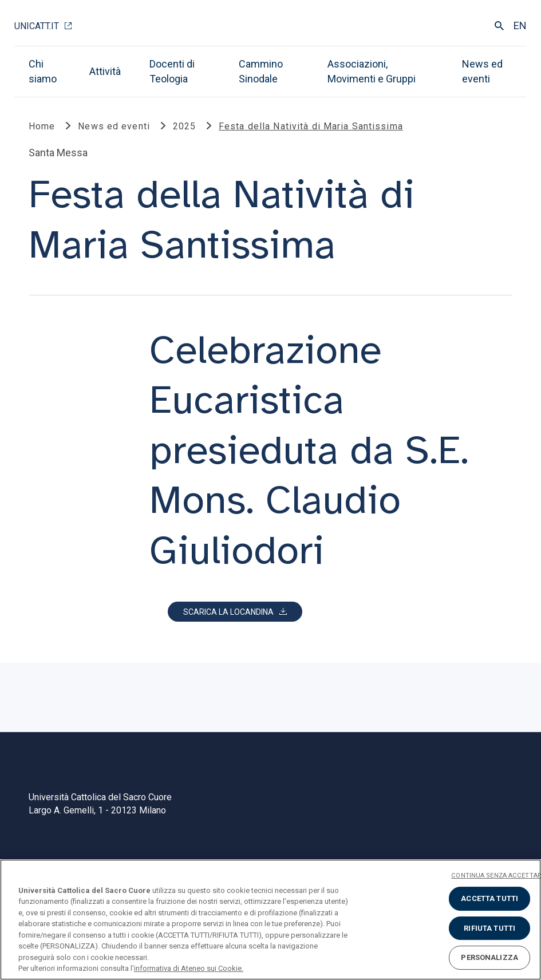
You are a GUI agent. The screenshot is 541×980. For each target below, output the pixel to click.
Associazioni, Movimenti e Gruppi (372, 71)
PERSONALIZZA (489, 957)
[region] (270, 920)
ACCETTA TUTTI (489, 898)
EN (520, 25)
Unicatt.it (37, 26)
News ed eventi (482, 71)
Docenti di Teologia (172, 71)
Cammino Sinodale (261, 71)
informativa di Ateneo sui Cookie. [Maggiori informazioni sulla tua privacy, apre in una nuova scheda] (189, 968)
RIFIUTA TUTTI (489, 928)
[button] (235, 612)
